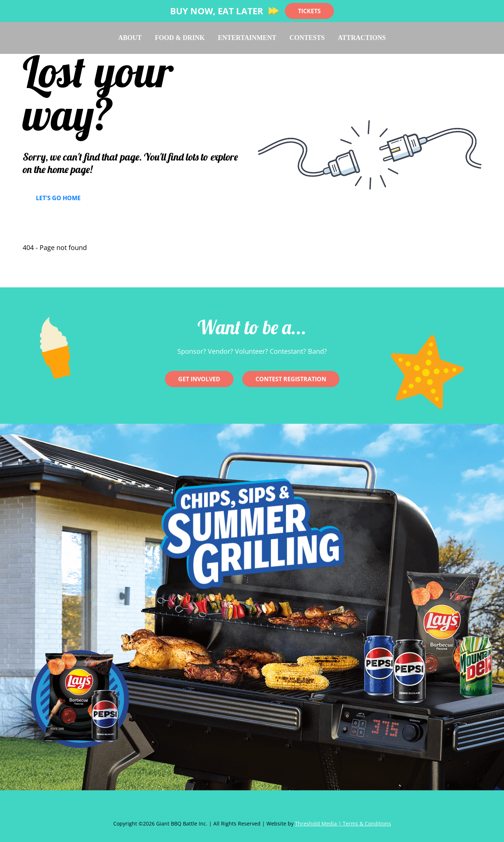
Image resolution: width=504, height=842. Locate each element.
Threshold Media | (319, 823)
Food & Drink (180, 38)
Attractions (362, 38)
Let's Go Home (58, 198)
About (130, 38)
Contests (307, 38)
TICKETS (309, 11)
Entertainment (247, 38)
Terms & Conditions (367, 823)
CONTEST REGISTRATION (291, 379)
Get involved (199, 379)
